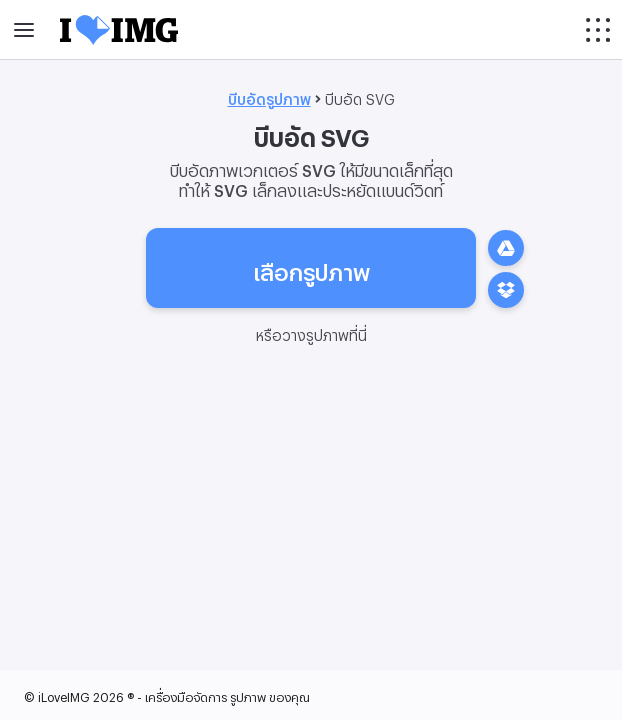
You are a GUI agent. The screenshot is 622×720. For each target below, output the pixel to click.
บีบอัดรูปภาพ (269, 96)
